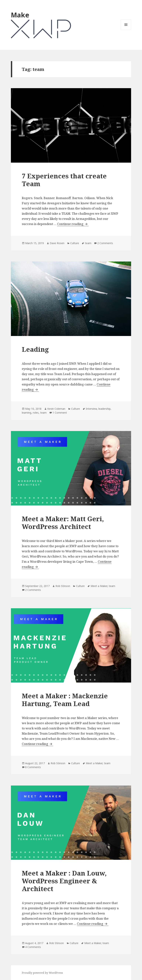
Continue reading (73, 224)
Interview (91, 409)
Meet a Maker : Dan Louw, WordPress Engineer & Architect (64, 881)
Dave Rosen (57, 243)
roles (36, 413)
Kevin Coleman (56, 409)
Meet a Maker (99, 586)
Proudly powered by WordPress (42, 973)
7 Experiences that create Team (64, 180)
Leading (35, 349)
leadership (104, 409)
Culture (75, 243)
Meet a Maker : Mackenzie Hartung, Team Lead (65, 700)
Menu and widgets (126, 30)
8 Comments (33, 767)
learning (27, 413)
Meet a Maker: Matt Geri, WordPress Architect (63, 523)
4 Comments (33, 947)
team (88, 243)
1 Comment (60, 413)
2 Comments (105, 243)
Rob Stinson (63, 586)
